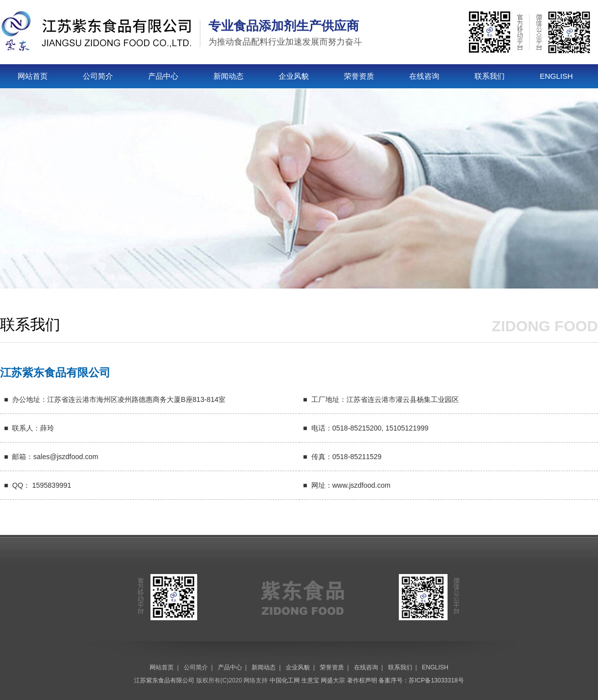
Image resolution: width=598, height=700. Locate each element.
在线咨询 (424, 76)
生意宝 (310, 680)
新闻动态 (228, 76)
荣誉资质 (359, 76)
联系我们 (490, 76)
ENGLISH (556, 76)
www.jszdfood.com (362, 485)
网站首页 (33, 76)
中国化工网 (285, 680)
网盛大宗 (333, 680)
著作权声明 (362, 680)
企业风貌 (294, 76)
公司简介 (98, 76)
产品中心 (163, 76)
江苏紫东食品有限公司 (164, 680)
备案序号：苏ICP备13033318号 (421, 680)
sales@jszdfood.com (66, 457)
